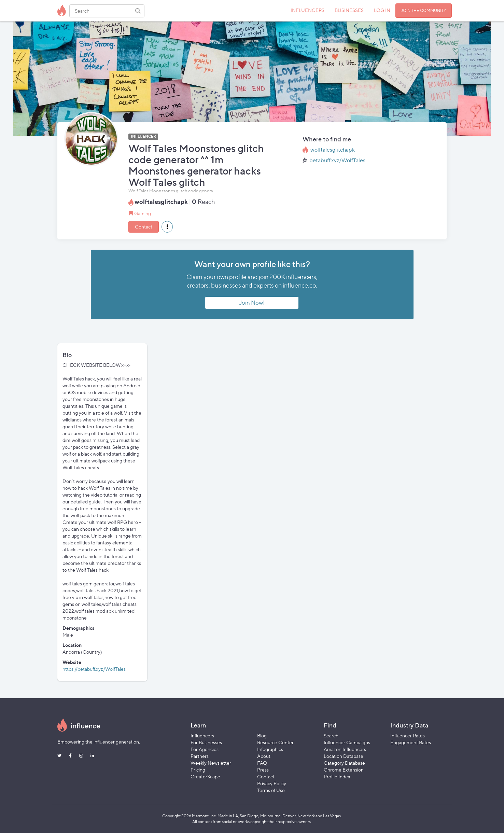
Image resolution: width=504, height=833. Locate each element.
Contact (144, 227)
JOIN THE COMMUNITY (424, 10)
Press (263, 770)
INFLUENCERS (307, 10)
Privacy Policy (272, 783)
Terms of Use (271, 790)
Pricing (198, 770)
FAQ (262, 763)
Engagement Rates (411, 742)
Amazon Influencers (345, 749)
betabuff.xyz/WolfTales (337, 160)
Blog (262, 735)
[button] (167, 227)
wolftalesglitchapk (333, 150)
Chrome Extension (344, 770)
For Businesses (206, 742)
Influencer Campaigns (347, 742)
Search (331, 735)
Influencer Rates (408, 735)
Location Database (344, 756)
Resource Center (275, 742)
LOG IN (382, 10)
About (264, 756)
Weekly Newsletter (211, 763)
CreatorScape (205, 776)
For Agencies (205, 749)
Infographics (270, 749)
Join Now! (252, 303)
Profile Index (337, 776)
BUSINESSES (349, 10)
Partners (200, 756)
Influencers (202, 735)
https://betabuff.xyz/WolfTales (94, 669)
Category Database (344, 763)
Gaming (143, 213)
